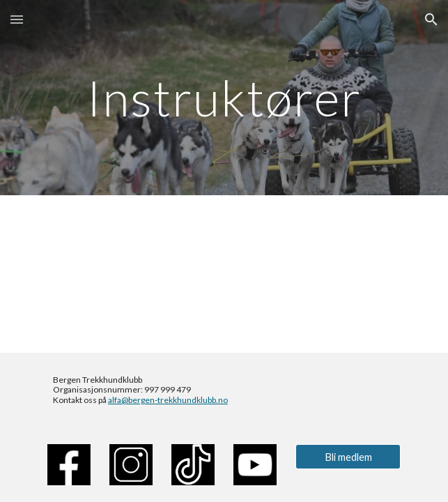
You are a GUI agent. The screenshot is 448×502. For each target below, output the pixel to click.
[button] (17, 19)
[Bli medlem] (348, 457)
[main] (224, 98)
